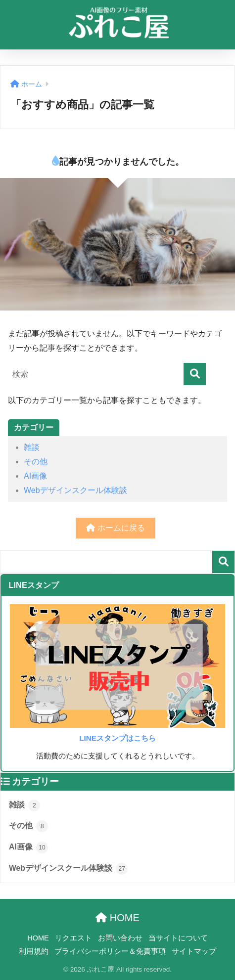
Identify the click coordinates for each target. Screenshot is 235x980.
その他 (36, 462)
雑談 (32, 447)
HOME (117, 918)
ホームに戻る (115, 528)
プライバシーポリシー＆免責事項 (110, 951)
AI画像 (35, 476)
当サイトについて (178, 938)
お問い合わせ (120, 938)
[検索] (195, 374)
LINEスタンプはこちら (117, 738)
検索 (223, 562)
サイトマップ (194, 951)
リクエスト (73, 938)
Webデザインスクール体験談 (75, 490)
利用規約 (34, 951)
